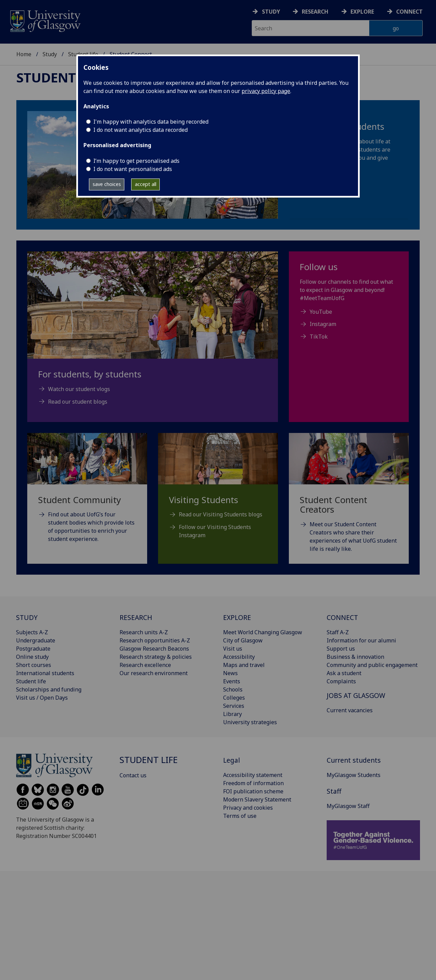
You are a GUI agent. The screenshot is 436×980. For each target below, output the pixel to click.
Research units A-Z (144, 632)
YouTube (321, 312)
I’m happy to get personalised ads (136, 161)
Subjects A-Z (32, 632)
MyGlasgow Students (354, 775)
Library (232, 714)
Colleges (234, 698)
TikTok (319, 337)
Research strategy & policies (156, 657)
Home (24, 54)
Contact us (133, 775)
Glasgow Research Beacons (154, 649)
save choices (107, 184)
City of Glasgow (243, 640)
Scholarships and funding (49, 689)
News (230, 673)
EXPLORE (237, 617)
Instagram (323, 324)
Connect (409, 12)
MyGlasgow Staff (348, 806)
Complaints (341, 681)
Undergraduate (36, 640)
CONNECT (342, 617)
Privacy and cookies (248, 808)
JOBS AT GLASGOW (356, 695)
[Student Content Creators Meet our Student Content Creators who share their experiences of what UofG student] (349, 501)
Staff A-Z (338, 632)
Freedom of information (253, 783)
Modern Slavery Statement (257, 799)
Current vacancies (350, 710)
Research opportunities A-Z (155, 640)
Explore (362, 12)
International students (45, 673)
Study (271, 12)
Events (232, 681)
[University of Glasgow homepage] (45, 20)
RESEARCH (136, 617)
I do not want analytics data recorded (141, 130)
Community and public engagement (372, 665)
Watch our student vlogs (79, 389)
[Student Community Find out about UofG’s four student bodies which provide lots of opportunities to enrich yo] (87, 496)
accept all (146, 184)
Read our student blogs (78, 402)
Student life (61, 77)
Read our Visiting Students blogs (221, 514)
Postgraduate (33, 649)
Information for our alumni (361, 640)
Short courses (34, 665)
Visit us (233, 649)
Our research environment (154, 673)
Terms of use (240, 816)
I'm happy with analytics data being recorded (151, 122)
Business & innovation (355, 657)
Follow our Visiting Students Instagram (215, 531)
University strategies (250, 722)
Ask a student (344, 673)
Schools (233, 689)
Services (234, 706)
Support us (341, 649)
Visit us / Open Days (42, 698)
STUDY (27, 617)
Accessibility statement (253, 775)
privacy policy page (266, 91)
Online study (32, 657)
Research (315, 12)
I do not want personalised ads (133, 169)
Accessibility (239, 657)
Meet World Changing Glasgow (263, 632)
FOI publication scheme (253, 791)
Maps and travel (244, 665)
